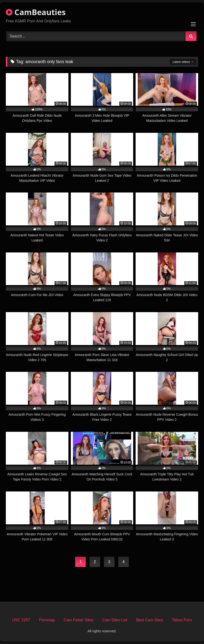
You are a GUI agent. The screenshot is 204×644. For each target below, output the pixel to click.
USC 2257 (21, 620)
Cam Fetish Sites (79, 620)
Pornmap (47, 620)
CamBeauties (36, 12)
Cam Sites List (115, 620)
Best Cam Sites (149, 620)
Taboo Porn (182, 620)
